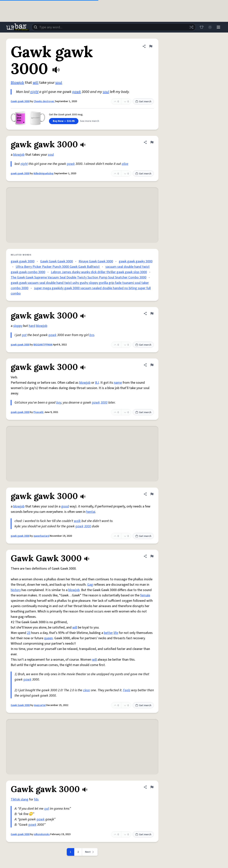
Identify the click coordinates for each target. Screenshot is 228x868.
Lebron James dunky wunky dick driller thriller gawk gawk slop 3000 (99, 272)
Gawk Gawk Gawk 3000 (57, 261)
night (34, 92)
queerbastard (41, 536)
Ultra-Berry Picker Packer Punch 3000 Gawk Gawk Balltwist (58, 267)
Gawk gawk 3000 (20, 101)
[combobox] (114, 27)
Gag (90, 585)
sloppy (18, 326)
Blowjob (17, 83)
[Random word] (191, 27)
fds (36, 799)
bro (92, 335)
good (65, 506)
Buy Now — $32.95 (64, 121)
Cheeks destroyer (44, 101)
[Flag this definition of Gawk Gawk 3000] (152, 556)
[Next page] (90, 852)
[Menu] (218, 27)
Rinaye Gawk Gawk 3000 (96, 261)
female (145, 595)
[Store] (202, 27)
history (16, 590)
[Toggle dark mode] (210, 27)
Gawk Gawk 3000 (20, 705)
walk (77, 521)
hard (32, 326)
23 (29, 633)
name (118, 383)
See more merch (90, 121)
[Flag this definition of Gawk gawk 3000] (151, 46)
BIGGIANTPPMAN (43, 345)
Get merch (143, 102)
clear (87, 690)
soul (59, 83)
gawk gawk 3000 (20, 173)
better (108, 633)
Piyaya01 (39, 412)
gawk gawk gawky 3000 (136, 261)
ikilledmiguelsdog (44, 173)
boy (59, 403)
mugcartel (40, 705)
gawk (77, 92)
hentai (91, 512)
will (36, 83)
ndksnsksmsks (42, 834)
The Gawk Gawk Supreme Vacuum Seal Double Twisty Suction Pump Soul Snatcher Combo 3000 (79, 277)
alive (125, 164)
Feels (127, 690)
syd (47, 809)
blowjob (19, 155)
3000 (104, 403)
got (24, 335)
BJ (97, 383)
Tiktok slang (20, 799)
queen (48, 638)
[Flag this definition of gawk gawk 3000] (152, 142)
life (116, 633)
